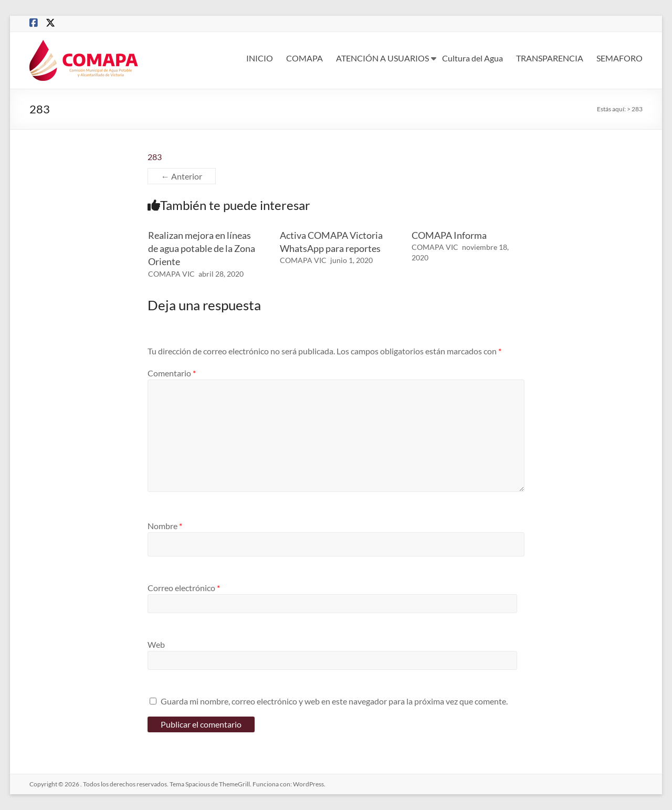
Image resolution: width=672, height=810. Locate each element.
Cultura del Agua (472, 58)
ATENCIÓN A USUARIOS (382, 58)
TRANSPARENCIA (550, 58)
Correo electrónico (184, 588)
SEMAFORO (619, 58)
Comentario (172, 373)
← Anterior (182, 176)
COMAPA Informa (449, 235)
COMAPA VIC (171, 274)
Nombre (165, 526)
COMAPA (304, 58)
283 (155, 157)
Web (156, 644)
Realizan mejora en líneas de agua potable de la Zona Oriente (202, 248)
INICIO (260, 58)
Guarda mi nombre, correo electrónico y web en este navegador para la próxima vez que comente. (334, 701)
